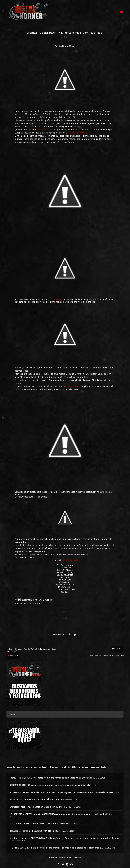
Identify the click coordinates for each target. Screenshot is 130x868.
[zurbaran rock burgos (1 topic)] (49, 764)
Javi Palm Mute (67, 43)
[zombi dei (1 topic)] (11, 764)
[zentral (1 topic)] (63, 764)
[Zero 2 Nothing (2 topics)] (74, 764)
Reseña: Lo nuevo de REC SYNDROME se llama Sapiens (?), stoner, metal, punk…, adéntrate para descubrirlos (64, 836)
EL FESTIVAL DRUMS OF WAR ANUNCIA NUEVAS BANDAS (37, 821)
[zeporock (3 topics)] (95, 764)
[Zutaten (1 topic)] (86, 764)
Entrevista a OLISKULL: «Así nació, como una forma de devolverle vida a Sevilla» (50, 775)
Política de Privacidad (70, 855)
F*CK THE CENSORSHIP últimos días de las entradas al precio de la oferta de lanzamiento (54, 845)
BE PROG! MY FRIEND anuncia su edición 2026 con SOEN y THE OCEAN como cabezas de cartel (57, 790)
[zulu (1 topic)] (36, 764)
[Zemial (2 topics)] (103, 764)
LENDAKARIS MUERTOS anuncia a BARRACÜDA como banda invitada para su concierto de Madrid (58, 811)
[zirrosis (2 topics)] (29, 764)
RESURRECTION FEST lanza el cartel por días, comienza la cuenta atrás (45, 782)
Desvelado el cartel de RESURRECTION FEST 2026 (34, 828)
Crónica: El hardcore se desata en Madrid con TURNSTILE (38, 804)
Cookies (53, 855)
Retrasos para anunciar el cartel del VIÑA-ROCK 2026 (36, 797)
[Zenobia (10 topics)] (21, 764)
